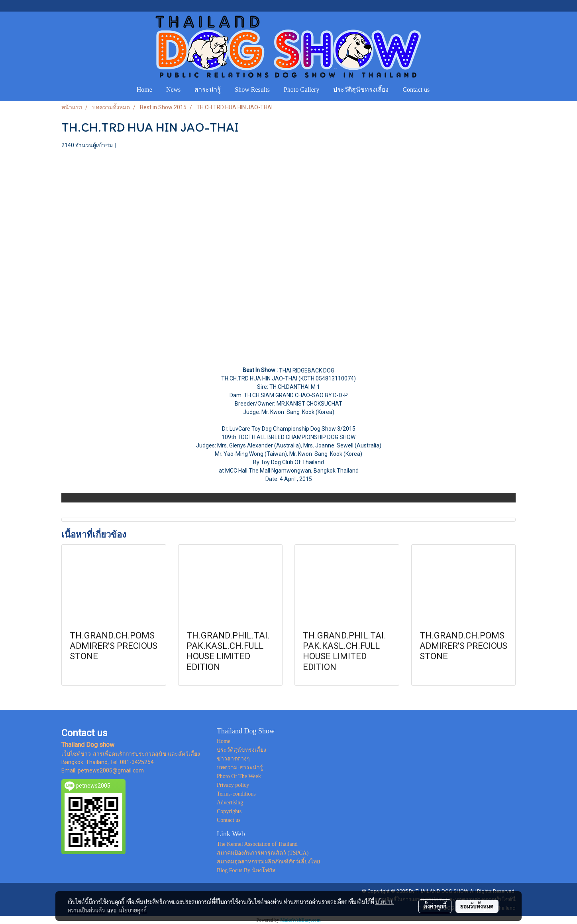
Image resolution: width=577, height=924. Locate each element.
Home (144, 90)
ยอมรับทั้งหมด (477, 906)
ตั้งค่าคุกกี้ (435, 906)
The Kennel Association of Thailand (257, 844)
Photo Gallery (301, 90)
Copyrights (229, 811)
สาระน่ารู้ (208, 90)
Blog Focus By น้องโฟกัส (246, 870)
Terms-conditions (236, 794)
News (173, 90)
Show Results (252, 90)
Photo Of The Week (239, 776)
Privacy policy (233, 785)
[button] (444, 90)
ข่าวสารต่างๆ (233, 759)
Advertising (230, 803)
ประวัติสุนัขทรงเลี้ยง (361, 90)
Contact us (416, 90)
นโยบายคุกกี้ (133, 910)
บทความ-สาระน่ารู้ (240, 767)
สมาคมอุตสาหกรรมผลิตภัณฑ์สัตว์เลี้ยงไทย (268, 862)
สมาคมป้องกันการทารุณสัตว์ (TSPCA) (263, 853)
